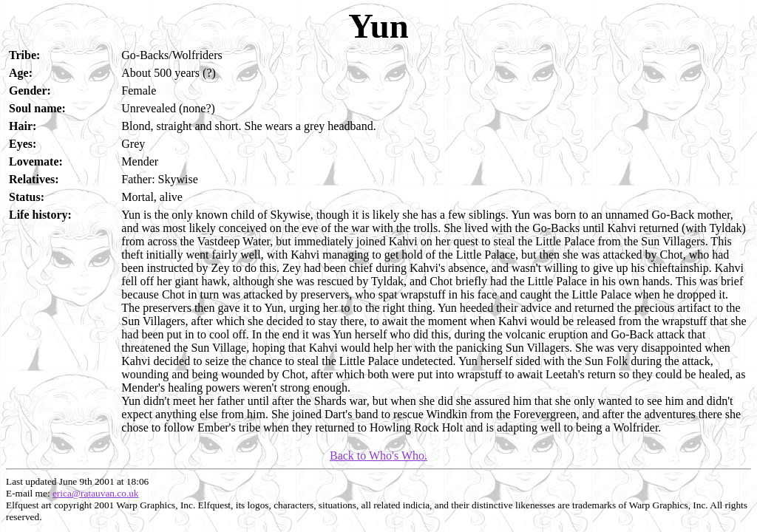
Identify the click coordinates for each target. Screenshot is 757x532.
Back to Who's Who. (378, 456)
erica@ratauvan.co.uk (96, 493)
